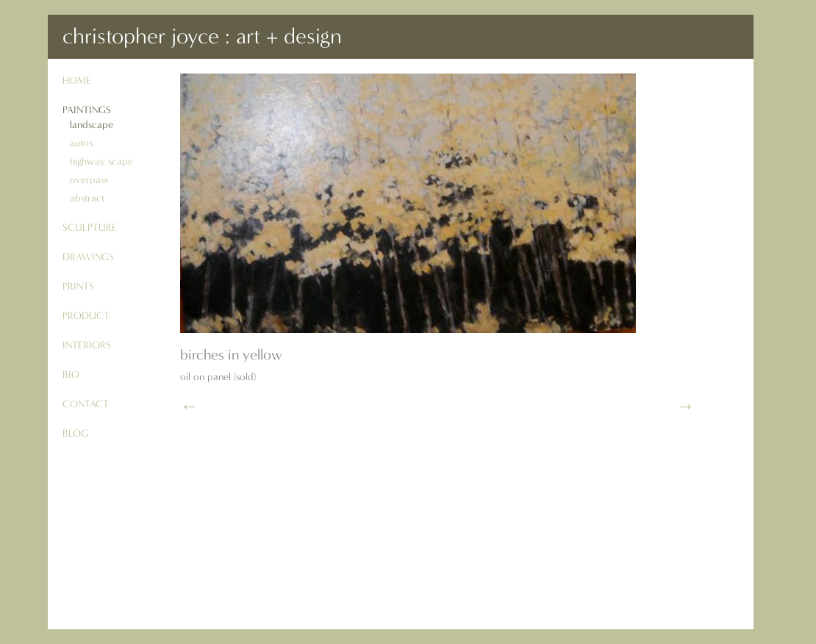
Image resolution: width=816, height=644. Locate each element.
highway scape (101, 161)
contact (86, 404)
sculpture (90, 228)
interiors (87, 345)
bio (71, 375)
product (86, 316)
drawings (88, 257)
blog (75, 433)
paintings (87, 110)
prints (78, 286)
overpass (89, 180)
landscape (92, 125)
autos (81, 143)
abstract (87, 198)
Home (77, 80)
